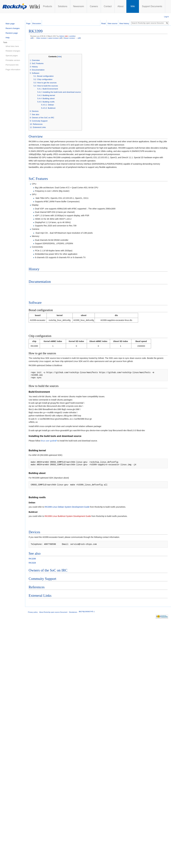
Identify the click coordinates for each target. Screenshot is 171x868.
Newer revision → (70, 38)
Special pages (12, 56)
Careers (94, 6)
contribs (72, 36)
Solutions (63, 6)
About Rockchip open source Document (53, 612)
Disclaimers (73, 612)
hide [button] (59, 57)
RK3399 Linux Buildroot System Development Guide (68, 516)
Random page (12, 33)
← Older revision (40, 38)
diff (32, 38)
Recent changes (13, 28)
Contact (108, 6)
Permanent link (12, 65)
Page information (13, 70)
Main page (10, 24)
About (120, 6)
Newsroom (79, 6)
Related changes (13, 51)
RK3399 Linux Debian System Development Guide (67, 507)
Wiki (133, 6)
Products (48, 6)
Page (28, 23)
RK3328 (32, 563)
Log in (166, 17)
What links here (12, 46)
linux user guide (48, 441)
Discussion (37, 23)
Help (8, 38)
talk (66, 36)
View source (114, 23)
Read (105, 23)
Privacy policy (33, 612)
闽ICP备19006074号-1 (87, 612)
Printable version (13, 60)
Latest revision (53, 38)
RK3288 (32, 559)
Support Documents (152, 6)
